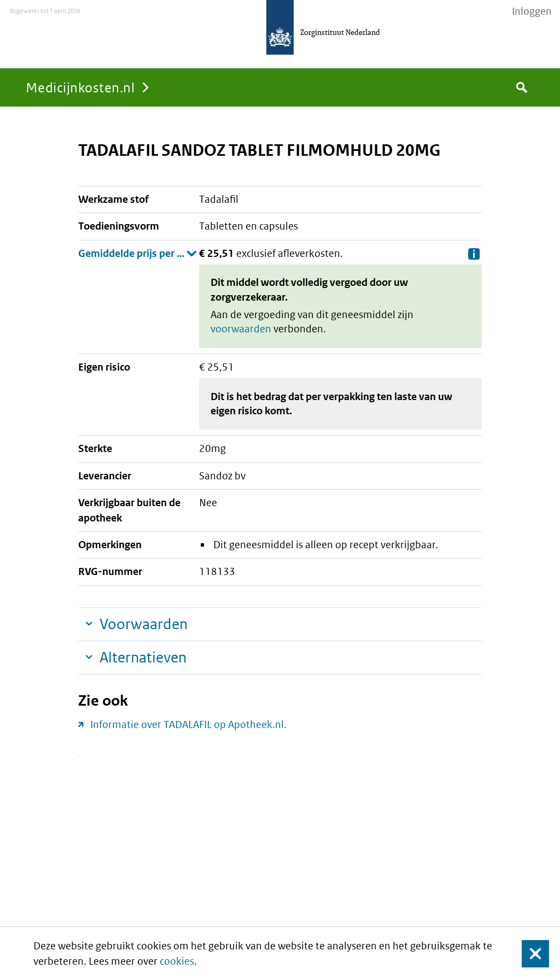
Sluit (527, 953)
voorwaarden (241, 329)
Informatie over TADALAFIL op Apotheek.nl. (188, 724)
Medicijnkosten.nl (80, 87)
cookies (177, 961)
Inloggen (532, 11)
